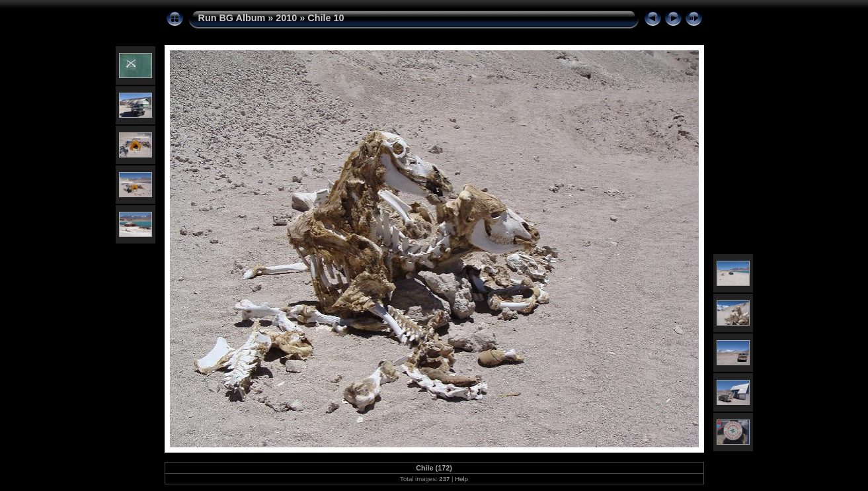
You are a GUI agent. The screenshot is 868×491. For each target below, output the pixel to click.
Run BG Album (232, 18)
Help (461, 479)
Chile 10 (326, 18)
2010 (286, 18)
